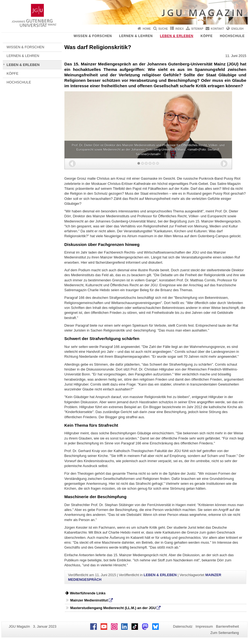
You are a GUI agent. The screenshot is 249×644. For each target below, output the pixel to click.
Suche (163, 29)
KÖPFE (207, 36)
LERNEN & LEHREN (136, 36)
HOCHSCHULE (232, 36)
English (238, 29)
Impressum (204, 626)
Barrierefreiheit (227, 626)
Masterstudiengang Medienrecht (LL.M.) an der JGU (113, 608)
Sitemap (197, 29)
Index (180, 29)
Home (147, 29)
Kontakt (217, 29)
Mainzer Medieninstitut (89, 600)
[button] (72, 164)
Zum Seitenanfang (225, 633)
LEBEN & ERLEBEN (177, 36)
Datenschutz (183, 626)
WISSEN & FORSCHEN (93, 36)
